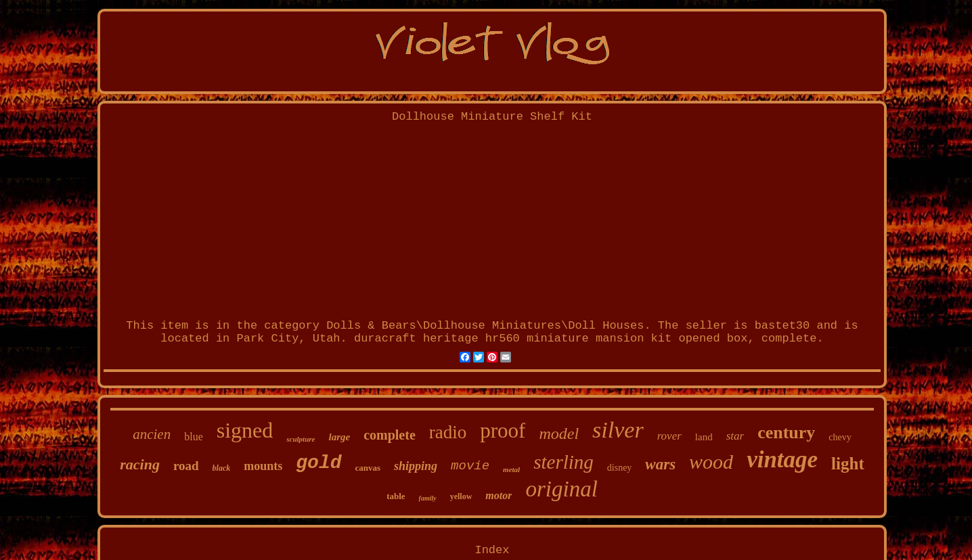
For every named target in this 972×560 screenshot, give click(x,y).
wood (711, 462)
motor (499, 495)
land (704, 437)
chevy (840, 437)
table (396, 496)
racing (140, 464)
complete (390, 435)
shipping (416, 466)
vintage (782, 460)
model (559, 434)
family (428, 498)
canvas (368, 468)
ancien (152, 434)
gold (318, 463)
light (848, 464)
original (561, 489)
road (186, 466)
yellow (461, 496)
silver (618, 430)
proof (503, 430)
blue (194, 437)
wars (660, 464)
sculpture (301, 439)
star (735, 436)
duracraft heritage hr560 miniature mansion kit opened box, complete (586, 339)
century (786, 433)
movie (470, 466)
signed (245, 430)
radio (448, 432)
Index (492, 550)
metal (511, 469)
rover (669, 436)
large (339, 437)
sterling (564, 462)
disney (620, 468)
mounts (263, 466)
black (222, 468)
